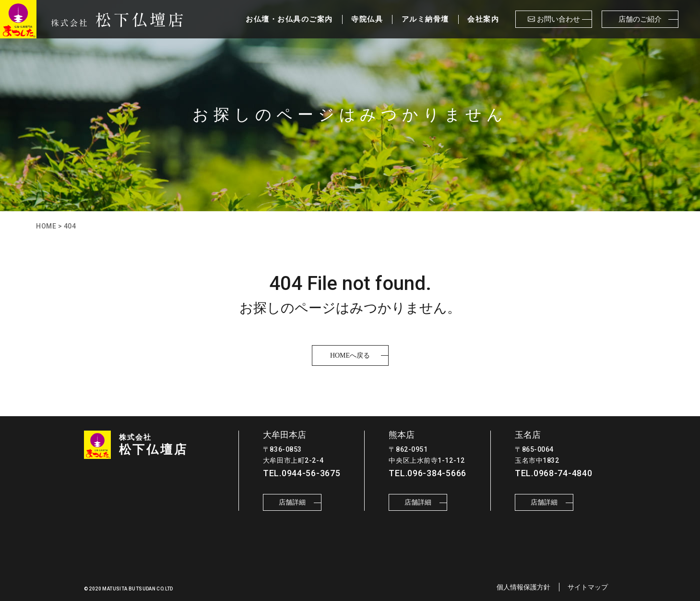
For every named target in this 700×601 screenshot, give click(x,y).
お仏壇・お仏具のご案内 (289, 19)
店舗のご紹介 (640, 19)
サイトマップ (588, 587)
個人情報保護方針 (523, 587)
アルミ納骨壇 (425, 19)
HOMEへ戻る (350, 355)
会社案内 (483, 19)
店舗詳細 (292, 502)
